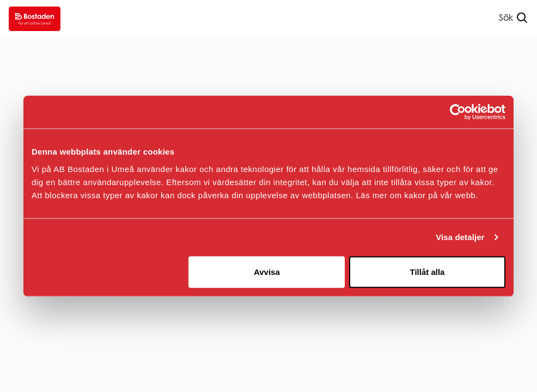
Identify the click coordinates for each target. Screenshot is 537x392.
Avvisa (267, 271)
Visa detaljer (460, 237)
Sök (506, 17)
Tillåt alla (427, 271)
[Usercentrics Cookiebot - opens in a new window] (458, 112)
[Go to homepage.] (35, 19)
